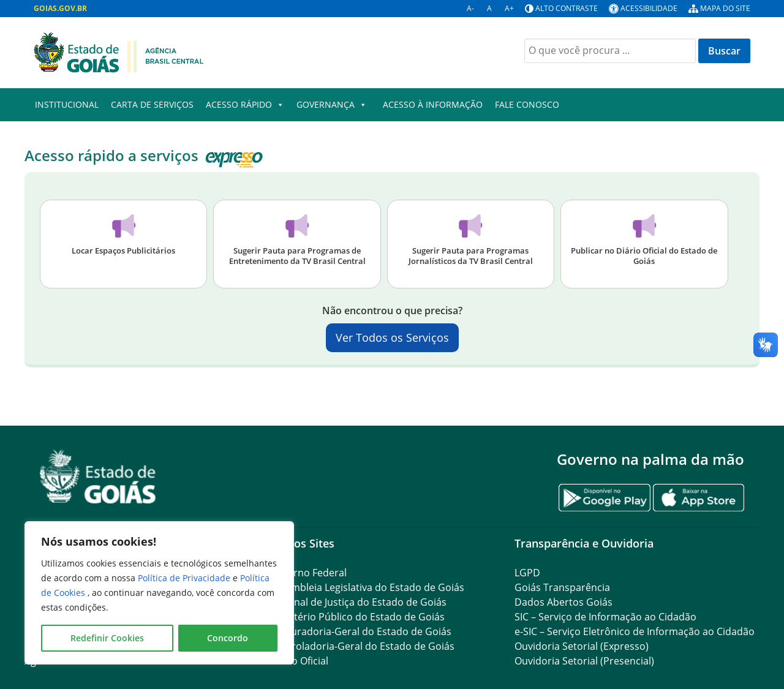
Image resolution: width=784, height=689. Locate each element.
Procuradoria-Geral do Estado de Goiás (360, 631)
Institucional (67, 104)
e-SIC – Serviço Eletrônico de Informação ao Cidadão (635, 631)
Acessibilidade (649, 8)
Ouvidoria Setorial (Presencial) (584, 661)
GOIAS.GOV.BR (60, 8)
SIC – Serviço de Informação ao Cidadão (605, 617)
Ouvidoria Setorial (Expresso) (582, 646)
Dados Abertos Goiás (563, 602)
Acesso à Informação (433, 104)
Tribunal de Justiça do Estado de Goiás (358, 602)
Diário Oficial (299, 661)
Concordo (228, 638)
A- (470, 8)
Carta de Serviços (152, 104)
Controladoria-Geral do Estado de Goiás (362, 646)
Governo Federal (308, 573)
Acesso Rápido (245, 105)
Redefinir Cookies (107, 638)
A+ (509, 8)
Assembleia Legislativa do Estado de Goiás (367, 587)
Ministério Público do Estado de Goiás (357, 617)
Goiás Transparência (562, 587)
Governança (332, 105)
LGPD (527, 573)
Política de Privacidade (185, 578)
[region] (159, 593)
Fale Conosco (527, 104)
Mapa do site (725, 8)
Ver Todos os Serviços (392, 337)
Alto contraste (567, 8)
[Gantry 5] (98, 477)
